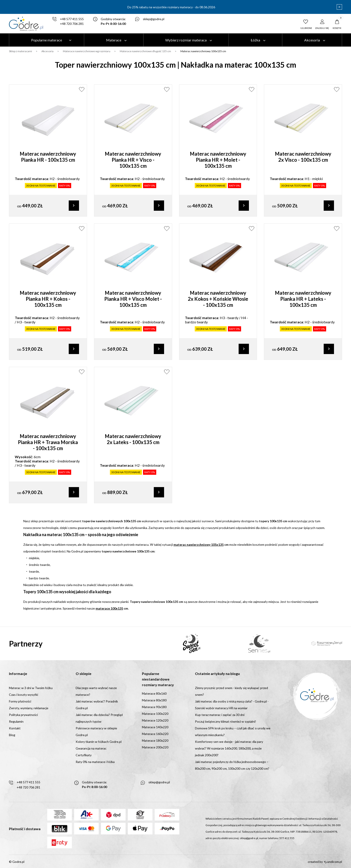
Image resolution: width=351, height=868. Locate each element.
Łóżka (255, 40)
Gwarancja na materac (91, 748)
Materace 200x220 (155, 747)
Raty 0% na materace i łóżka (95, 762)
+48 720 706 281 (72, 24)
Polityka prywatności (23, 715)
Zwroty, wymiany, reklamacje (29, 708)
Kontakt (15, 728)
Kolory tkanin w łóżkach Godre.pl (99, 742)
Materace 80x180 (154, 700)
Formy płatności (20, 701)
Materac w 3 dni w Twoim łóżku (31, 688)
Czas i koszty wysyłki (24, 695)
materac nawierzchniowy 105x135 (199, 547)
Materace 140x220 (155, 727)
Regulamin (16, 721)
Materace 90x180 (154, 707)
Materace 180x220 (155, 740)
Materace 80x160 (154, 693)
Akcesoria (312, 40)
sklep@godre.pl (154, 19)
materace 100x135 (109, 611)
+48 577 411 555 (72, 19)
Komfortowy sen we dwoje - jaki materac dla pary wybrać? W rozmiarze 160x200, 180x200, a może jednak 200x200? (229, 748)
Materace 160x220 (155, 734)
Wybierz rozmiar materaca (186, 40)
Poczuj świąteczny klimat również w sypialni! (226, 721)
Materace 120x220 (155, 720)
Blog (12, 735)
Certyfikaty (84, 755)
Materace (114, 40)
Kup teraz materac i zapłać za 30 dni (220, 715)
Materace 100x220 (155, 714)
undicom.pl (333, 862)
